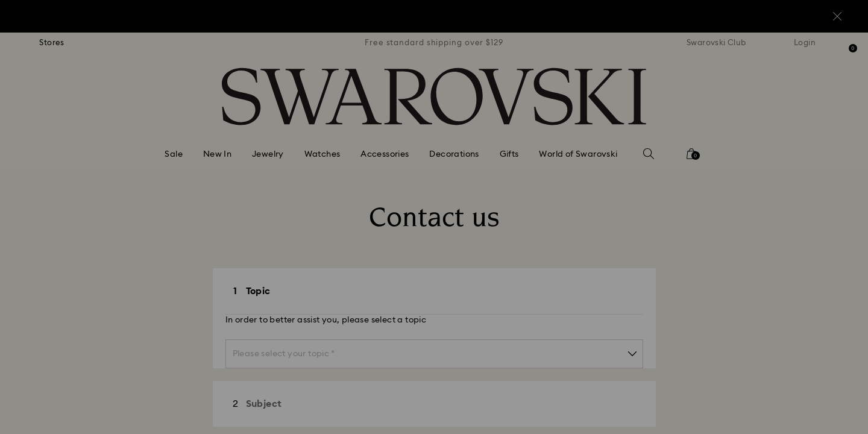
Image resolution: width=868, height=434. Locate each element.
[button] (632, 146)
